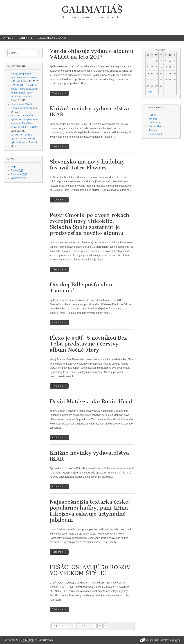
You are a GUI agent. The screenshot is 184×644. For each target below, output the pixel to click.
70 (100, 626)
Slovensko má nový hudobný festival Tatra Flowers (87, 165)
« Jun (150, 92)
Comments (19, 174)
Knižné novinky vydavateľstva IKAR (89, 111)
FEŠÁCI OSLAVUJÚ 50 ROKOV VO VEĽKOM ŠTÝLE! (90, 570)
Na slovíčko (155, 126)
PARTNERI (26, 38)
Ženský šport (156, 134)
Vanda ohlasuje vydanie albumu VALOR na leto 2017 (91, 54)
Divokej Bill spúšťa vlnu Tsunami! (81, 288)
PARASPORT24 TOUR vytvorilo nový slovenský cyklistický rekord (23, 139)
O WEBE (8, 38)
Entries (17, 170)
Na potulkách (156, 123)
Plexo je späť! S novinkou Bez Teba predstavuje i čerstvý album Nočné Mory (88, 344)
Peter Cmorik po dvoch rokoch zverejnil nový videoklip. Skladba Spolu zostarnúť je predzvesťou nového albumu (90, 224)
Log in (14, 167)
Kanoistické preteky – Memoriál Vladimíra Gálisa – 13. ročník (24, 78)
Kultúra (153, 115)
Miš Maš (153, 119)
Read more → (59, 93)
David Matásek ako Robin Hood (91, 401)
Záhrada (153, 130)
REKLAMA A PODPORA (52, 38)
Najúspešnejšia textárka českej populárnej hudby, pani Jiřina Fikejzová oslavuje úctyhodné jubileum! (90, 511)
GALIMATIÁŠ (92, 10)
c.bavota (176, 640)
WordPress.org (19, 178)
